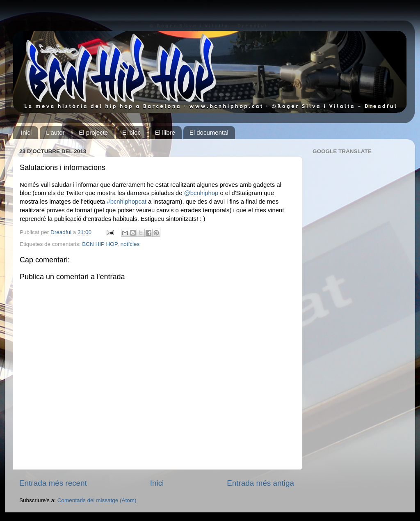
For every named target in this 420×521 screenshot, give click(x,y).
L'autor (55, 132)
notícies (130, 244)
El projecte (93, 132)
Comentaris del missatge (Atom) (97, 500)
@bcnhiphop (201, 193)
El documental (209, 132)
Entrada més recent (53, 483)
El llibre (165, 132)
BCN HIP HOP (100, 244)
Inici (26, 132)
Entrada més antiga (260, 483)
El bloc (131, 132)
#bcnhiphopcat (127, 202)
